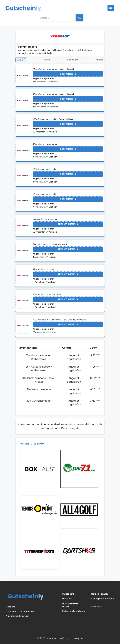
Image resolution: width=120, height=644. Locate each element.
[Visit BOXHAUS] (39, 469)
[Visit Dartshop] (79, 551)
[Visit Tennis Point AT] (39, 510)
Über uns (11, 607)
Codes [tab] (46, 60)
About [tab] (99, 60)
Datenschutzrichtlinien (74, 611)
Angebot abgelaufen (43, 79)
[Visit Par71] (79, 469)
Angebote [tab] (73, 60)
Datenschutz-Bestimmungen (21, 611)
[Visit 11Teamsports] (39, 551)
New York (67, 599)
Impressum (96, 607)
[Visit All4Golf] (79, 510)
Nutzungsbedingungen (18, 616)
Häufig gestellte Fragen (70, 605)
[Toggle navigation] (111, 8)
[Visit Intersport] (23, 75)
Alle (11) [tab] (21, 60)
